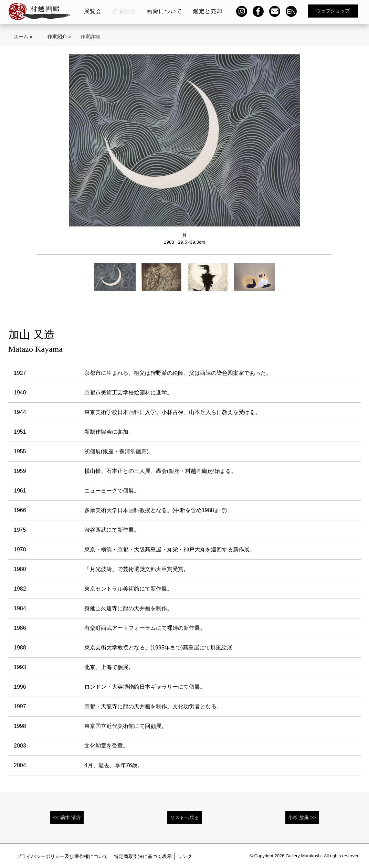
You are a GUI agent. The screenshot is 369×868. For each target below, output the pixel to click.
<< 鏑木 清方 (67, 817)
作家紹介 (124, 11)
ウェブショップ (333, 11)
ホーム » (23, 36)
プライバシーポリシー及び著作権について (62, 856)
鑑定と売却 (208, 11)
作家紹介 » (59, 36)
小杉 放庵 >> (302, 817)
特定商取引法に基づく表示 (143, 856)
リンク (185, 856)
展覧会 (93, 11)
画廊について (165, 11)
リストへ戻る (184, 817)
